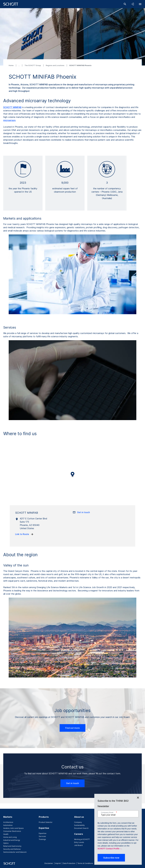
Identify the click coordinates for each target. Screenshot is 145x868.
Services (42, 836)
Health (6, 834)
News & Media (115, 825)
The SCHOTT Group (33, 65)
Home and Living (10, 837)
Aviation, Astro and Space (13, 828)
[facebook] (123, 863)
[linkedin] (132, 863)
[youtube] (141, 863)
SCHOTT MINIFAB (12, 107)
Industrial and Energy (12, 840)
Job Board (78, 845)
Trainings (42, 839)
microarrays (9, 120)
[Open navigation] (140, 4)
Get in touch (72, 783)
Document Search (81, 828)
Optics (6, 843)
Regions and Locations (55, 65)
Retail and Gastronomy (12, 846)
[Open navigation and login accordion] (133, 4)
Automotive (8, 825)
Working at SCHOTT (82, 839)
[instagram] (128, 863)
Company (78, 822)
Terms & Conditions (85, 863)
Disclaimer (49, 863)
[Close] (138, 738)
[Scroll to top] (138, 808)
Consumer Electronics (12, 831)
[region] (72, 477)
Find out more (72, 728)
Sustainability (79, 825)
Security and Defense (12, 849)
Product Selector (46, 822)
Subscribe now (111, 798)
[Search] (125, 4)
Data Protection (69, 863)
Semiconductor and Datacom (15, 852)
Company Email (109, 753)
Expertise (43, 833)
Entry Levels (79, 842)
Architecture (8, 822)
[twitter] (136, 863)
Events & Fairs (115, 822)
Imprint (58, 863)
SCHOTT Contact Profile (108, 789)
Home (11, 65)
